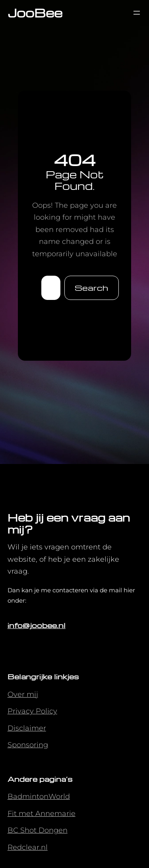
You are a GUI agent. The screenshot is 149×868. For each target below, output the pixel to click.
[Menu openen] (137, 13)
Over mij (23, 694)
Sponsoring (28, 745)
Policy (46, 711)
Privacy (22, 711)
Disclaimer (27, 728)
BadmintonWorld (39, 796)
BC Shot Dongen (38, 830)
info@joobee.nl (37, 625)
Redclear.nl (28, 847)
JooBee (35, 13)
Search (91, 288)
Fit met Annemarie (42, 814)
